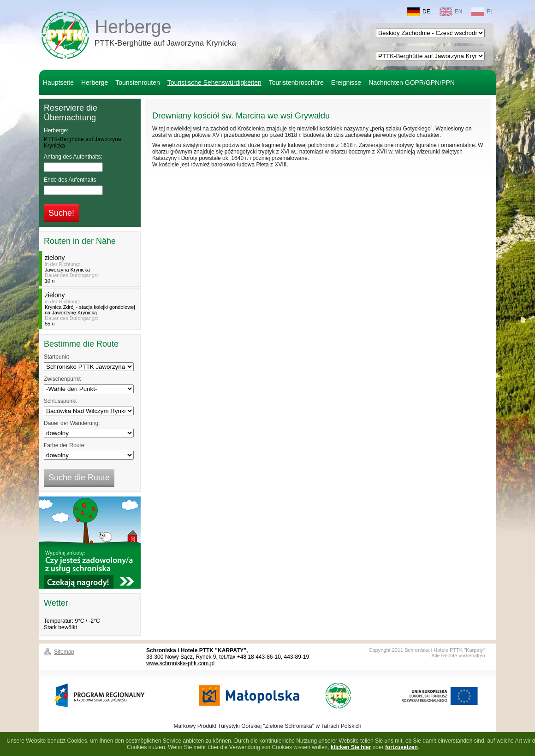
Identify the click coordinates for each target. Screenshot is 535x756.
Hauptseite (58, 83)
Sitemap (64, 652)
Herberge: (56, 130)
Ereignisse (346, 83)
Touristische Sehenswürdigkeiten (214, 83)
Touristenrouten (138, 83)
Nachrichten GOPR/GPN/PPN (412, 83)
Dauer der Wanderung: (72, 423)
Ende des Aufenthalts (70, 180)
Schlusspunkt (60, 401)
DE (419, 12)
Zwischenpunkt (62, 379)
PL (482, 12)
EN (451, 12)
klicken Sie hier (351, 747)
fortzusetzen (401, 747)
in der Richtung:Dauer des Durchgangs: (91, 269)
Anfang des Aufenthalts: (73, 157)
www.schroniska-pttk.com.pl (180, 663)
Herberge (165, 34)
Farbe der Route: (65, 445)
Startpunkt (56, 357)
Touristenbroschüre (296, 83)
